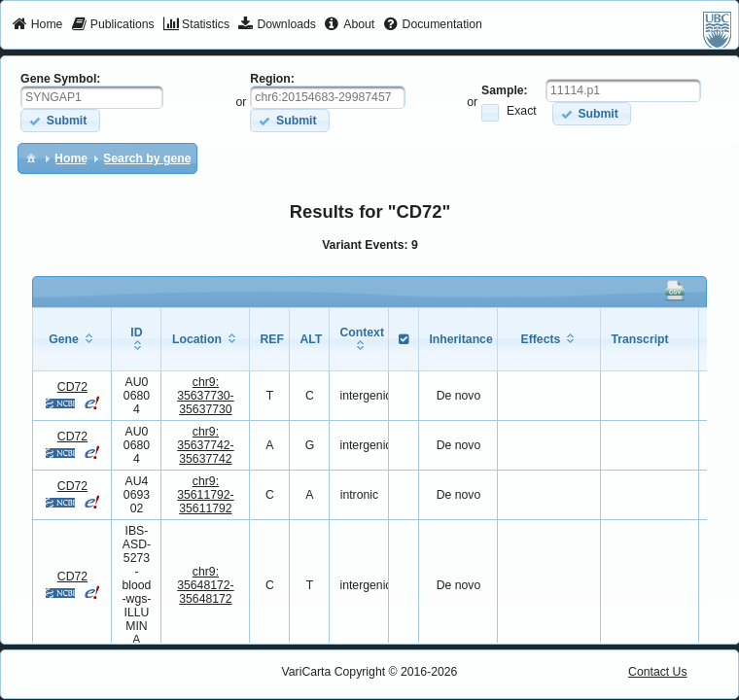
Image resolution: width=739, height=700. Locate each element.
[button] (60, 120)
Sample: (505, 90)
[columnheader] (72, 339)
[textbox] (92, 97)
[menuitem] (37, 25)
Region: (272, 79)
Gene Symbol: (60, 79)
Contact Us (658, 672)
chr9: (206, 396)
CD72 (72, 387)
